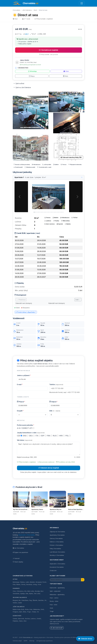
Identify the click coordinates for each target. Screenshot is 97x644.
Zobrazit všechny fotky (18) (71, 157)
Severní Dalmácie (20, 597)
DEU (32, 436)
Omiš (42, 609)
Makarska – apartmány (57, 595)
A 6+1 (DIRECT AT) (26, 428)
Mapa (32, 76)
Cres (14, 591)
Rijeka (31, 594)
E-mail (20, 384)
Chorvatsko (16, 10)
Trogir (29, 612)
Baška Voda (17, 609)
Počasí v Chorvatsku (56, 545)
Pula (14, 584)
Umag (35, 584)
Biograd (15, 600)
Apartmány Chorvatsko (57, 535)
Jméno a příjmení (24, 375)
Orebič (39, 619)
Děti (55, 411)
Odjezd (53, 402)
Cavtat (15, 619)
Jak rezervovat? (57, 628)
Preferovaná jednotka (26, 425)
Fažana (22, 582)
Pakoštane (25, 600)
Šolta (24, 612)
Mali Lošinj (31, 591)
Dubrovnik (21, 619)
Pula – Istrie (53, 605)
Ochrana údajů (17, 641)
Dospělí (20, 411)
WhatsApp (32, 71)
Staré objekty (18, 562)
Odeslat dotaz (85, 639)
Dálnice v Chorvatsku (57, 542)
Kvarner (16, 588)
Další (78, 300)
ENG (26, 436)
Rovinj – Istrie (54, 601)
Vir (45, 600)
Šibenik (35, 600)
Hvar (31, 609)
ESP (43, 436)
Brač (35, 10)
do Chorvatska (18, 548)
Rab (27, 594)
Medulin (32, 582)
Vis (38, 612)
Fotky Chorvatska (55, 549)
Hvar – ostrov (54, 598)
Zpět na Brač (19, 83)
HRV (62, 436)
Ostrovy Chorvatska (56, 538)
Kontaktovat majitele (49, 50)
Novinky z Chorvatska (57, 555)
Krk (25, 591)
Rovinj (23, 584)
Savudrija (29, 584)
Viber (66, 71)
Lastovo (33, 619)
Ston (25, 621)
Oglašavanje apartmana (44, 641)
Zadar (20, 603)
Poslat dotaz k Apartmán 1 (26, 312)
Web (66, 76)
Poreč (44, 582)
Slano (21, 621)
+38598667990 (22, 68)
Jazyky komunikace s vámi (31, 433)
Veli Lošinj (37, 594)
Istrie (15, 579)
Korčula (27, 619)
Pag (30, 600)
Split (20, 612)
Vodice (15, 603)
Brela (27, 609)
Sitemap (32, 641)
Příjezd (21, 402)
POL (68, 436)
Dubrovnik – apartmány (57, 588)
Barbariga (16, 582)
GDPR (25, 641)
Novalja (37, 591)
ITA (38, 436)
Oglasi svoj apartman (20, 552)
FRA (49, 436)
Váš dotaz (25, 440)
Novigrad (39, 582)
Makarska (37, 609)
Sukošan (41, 600)
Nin (20, 600)
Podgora (15, 612)
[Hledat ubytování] (65, 580)
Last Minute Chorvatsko (57, 552)
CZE (19, 436)
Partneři (16, 558)
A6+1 (27, 34)
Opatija (22, 594)
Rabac (18, 584)
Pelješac (15, 621)
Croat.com (53, 570)
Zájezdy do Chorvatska (57, 532)
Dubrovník (17, 616)
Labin (27, 582)
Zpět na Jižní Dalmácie (22, 87)
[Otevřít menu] (82, 3)
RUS (56, 436)
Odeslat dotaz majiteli (49, 468)
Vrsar (39, 584)
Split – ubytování (55, 591)
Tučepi (34, 612)
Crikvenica (20, 591)
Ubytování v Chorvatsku (27, 535)
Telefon (56, 384)
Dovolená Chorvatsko (57, 567)
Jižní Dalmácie (27, 10)
